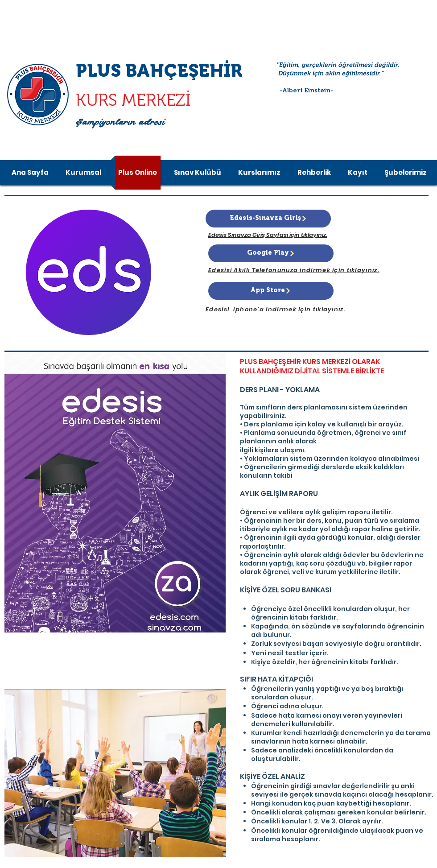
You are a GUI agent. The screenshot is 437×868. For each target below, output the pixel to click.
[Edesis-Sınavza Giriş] (268, 219)
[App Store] (271, 291)
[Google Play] (271, 253)
